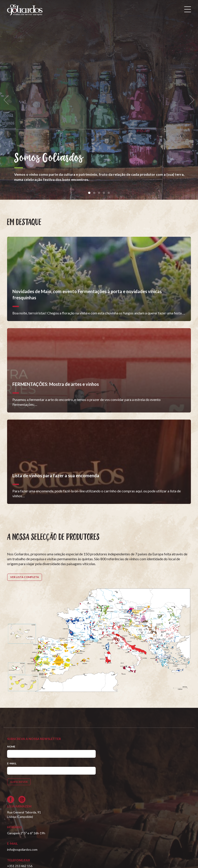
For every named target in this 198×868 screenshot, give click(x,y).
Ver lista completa (25, 577)
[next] (190, 100)
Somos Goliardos (49, 158)
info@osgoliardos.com (22, 849)
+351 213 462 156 (20, 866)
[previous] (8, 100)
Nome (11, 747)
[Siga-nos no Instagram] (22, 799)
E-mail (12, 763)
